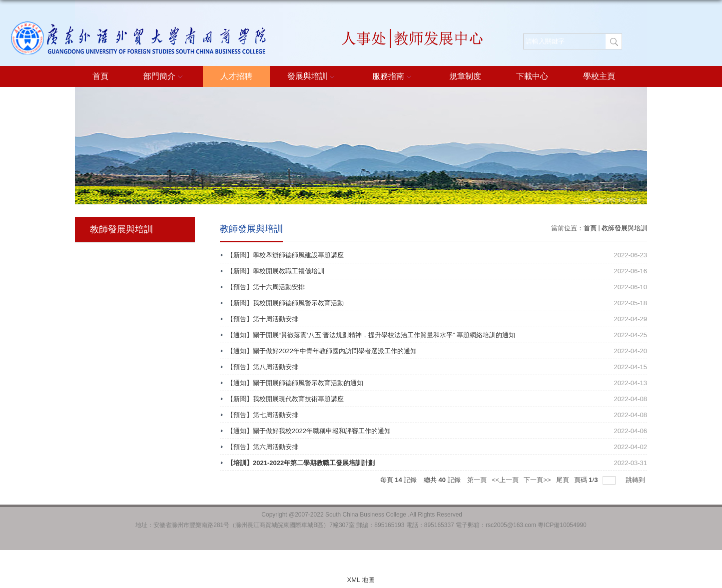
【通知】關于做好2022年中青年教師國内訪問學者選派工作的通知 (322, 351)
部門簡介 (164, 77)
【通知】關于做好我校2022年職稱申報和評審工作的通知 (309, 431)
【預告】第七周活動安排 (263, 415)
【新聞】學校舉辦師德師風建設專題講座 (285, 255)
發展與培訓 (312, 77)
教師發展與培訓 (624, 228)
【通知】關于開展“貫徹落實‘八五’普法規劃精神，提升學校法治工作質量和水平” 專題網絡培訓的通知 (371, 335)
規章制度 (465, 76)
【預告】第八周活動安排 (263, 367)
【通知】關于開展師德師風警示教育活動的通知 (295, 383)
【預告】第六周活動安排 (263, 447)
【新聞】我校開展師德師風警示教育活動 (285, 303)
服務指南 (393, 77)
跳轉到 (636, 480)
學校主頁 (599, 76)
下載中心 (532, 76)
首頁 (100, 76)
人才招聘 (236, 76)
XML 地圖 (361, 580)
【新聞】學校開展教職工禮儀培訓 (276, 271)
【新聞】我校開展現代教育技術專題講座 (285, 399)
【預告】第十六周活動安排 (266, 287)
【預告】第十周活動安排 (263, 319)
